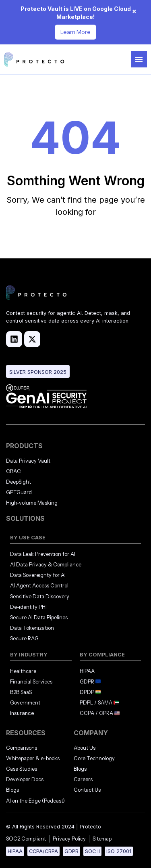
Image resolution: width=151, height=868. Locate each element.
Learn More (75, 32)
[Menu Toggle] (139, 59)
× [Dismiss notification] (134, 11)
